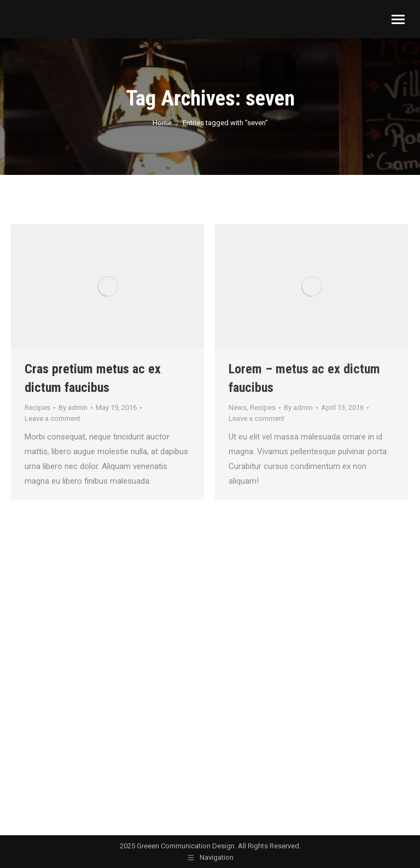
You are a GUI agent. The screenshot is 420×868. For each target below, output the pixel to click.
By (73, 407)
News (238, 407)
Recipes (37, 407)
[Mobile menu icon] (398, 19)
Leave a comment (52, 418)
